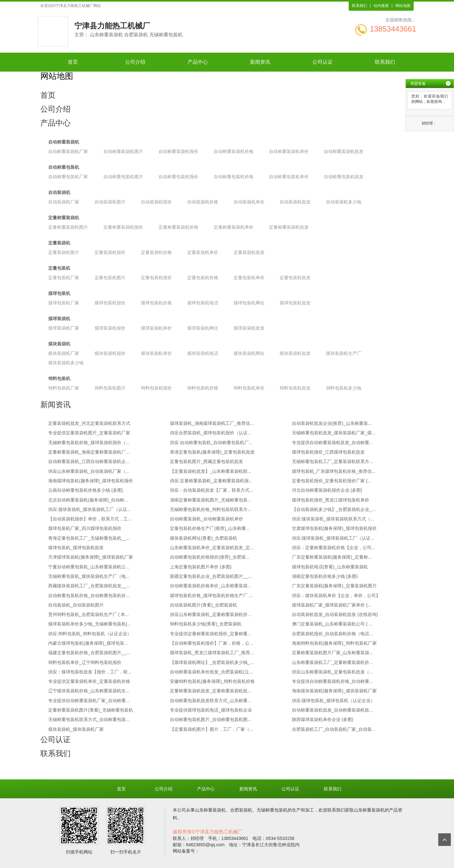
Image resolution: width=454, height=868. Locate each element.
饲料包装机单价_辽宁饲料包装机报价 (85, 662)
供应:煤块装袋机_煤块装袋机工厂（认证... (89, 509)
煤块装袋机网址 (249, 353)
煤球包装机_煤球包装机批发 (76, 548)
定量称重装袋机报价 (123, 227)
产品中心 (198, 62)
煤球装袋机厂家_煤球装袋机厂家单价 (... (332, 605)
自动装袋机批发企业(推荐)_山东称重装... (332, 423)
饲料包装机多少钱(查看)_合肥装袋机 (206, 624)
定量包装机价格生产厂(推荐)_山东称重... (210, 528)
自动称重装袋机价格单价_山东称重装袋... (210, 586)
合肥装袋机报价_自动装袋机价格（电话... (332, 634)
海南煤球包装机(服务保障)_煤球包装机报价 (91, 481)
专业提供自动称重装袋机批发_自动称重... (332, 443)
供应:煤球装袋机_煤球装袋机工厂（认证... (333, 538)
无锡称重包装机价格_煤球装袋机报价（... (89, 443)
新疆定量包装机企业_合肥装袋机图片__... (211, 576)
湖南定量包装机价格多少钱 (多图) (325, 576)
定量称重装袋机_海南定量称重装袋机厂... (89, 452)
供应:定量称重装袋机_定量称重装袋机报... (211, 481)
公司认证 (323, 62)
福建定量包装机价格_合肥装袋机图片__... (89, 653)
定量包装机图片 (110, 278)
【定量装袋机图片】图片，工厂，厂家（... (212, 729)
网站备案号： (186, 851)
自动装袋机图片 (110, 202)
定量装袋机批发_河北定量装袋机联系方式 (89, 423)
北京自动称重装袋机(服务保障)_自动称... (88, 500)
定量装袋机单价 (203, 252)
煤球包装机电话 (203, 303)
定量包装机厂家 (64, 278)
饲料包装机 (59, 378)
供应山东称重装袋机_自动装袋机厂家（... (89, 471)
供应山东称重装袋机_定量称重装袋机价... (210, 614)
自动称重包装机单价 (289, 177)
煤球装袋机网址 (203, 328)
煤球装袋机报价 (110, 328)
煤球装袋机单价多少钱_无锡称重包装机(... (90, 624)
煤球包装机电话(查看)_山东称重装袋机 (330, 567)
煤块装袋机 (59, 344)
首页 (73, 62)
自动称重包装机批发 (344, 177)
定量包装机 (59, 268)
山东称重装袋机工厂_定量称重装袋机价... (332, 662)
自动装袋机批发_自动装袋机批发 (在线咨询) (335, 614)
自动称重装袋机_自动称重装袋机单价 (207, 519)
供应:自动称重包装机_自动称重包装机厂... (211, 443)
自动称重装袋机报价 (178, 151)
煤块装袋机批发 (295, 353)
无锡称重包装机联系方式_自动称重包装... (89, 719)
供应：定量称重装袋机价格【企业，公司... (334, 548)
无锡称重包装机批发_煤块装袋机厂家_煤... (334, 433)
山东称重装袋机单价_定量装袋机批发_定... (212, 548)
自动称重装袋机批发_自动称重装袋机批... (332, 710)
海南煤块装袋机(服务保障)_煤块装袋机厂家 (334, 691)
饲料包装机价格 (203, 388)
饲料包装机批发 (295, 388)
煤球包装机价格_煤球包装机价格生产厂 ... (211, 595)
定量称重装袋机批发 (289, 227)
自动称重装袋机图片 (123, 151)
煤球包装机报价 (110, 303)
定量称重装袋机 (64, 218)
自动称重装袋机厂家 (68, 151)
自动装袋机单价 (249, 202)
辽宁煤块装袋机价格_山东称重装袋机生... (89, 691)
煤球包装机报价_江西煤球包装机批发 (329, 452)
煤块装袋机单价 (156, 353)
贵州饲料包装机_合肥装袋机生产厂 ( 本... (89, 614)
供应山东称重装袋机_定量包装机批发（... (332, 672)
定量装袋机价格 (156, 252)
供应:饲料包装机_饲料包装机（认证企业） (90, 634)
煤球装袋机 (59, 319)
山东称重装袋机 (210, 810)
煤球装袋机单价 (156, 328)
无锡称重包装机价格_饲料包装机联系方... (210, 509)
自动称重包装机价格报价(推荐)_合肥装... (210, 557)
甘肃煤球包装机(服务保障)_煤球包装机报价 (334, 528)
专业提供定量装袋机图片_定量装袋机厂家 (89, 433)
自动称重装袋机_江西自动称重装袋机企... (89, 461)
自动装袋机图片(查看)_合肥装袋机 (204, 605)
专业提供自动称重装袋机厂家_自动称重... (89, 701)
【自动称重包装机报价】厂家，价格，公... (212, 643)
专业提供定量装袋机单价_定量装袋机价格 (89, 681)
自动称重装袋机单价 (289, 151)
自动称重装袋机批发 (344, 151)
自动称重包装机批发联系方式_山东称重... (210, 701)
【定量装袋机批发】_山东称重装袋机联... (210, 471)
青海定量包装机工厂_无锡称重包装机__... (89, 538)
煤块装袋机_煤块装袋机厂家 (76, 729)
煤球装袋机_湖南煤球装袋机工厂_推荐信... (212, 423)
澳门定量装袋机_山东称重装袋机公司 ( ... (332, 624)
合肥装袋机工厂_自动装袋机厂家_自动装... (334, 729)
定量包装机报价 (156, 278)
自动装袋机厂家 (64, 202)
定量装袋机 (59, 243)
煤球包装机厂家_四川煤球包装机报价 (85, 528)
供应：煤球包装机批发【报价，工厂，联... (90, 672)
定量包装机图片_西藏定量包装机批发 (207, 461)
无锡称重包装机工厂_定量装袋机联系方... (332, 461)
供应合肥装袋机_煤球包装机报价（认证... (210, 433)
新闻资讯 (260, 62)
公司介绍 (135, 62)
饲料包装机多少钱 (344, 388)
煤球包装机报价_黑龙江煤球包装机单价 (331, 500)
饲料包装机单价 (249, 388)
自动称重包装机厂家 (68, 177)
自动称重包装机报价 (178, 177)
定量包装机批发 (295, 278)
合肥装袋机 (241, 810)
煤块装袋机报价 (110, 353)
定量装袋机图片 (64, 252)
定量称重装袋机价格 (178, 227)
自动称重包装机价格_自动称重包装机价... (89, 595)
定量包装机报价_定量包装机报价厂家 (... (332, 481)
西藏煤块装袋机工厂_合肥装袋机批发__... (89, 586)
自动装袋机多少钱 (344, 202)
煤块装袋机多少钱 (66, 363)
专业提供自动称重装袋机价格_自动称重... (332, 681)
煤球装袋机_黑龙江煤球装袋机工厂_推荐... (212, 653)
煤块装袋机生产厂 (344, 353)
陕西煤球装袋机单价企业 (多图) (323, 719)
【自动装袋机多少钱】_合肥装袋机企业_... (334, 509)
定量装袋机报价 (110, 252)
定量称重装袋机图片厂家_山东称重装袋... (332, 653)
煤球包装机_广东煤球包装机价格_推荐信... (334, 471)
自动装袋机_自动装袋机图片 (76, 605)
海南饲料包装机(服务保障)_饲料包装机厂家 (334, 643)
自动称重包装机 (64, 167)
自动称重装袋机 (64, 142)
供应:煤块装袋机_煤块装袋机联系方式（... (333, 519)
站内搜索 (381, 6)
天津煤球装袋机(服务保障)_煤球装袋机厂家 (91, 557)
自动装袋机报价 (156, 202)
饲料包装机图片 (110, 388)
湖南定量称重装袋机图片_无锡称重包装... (210, 500)
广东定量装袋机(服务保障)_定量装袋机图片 (334, 586)
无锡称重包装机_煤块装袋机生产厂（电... (89, 576)
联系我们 (359, 6)
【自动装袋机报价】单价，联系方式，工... (90, 519)
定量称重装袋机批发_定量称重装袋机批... (210, 691)
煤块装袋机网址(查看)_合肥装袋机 (204, 538)
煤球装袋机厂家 (64, 328)
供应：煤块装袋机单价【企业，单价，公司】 (336, 595)
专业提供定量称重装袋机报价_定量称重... (210, 634)
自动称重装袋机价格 (234, 151)
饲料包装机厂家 (64, 388)
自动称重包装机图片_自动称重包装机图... (210, 719)
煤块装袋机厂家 (64, 353)
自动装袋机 (59, 192)
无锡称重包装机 (272, 810)
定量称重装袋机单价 (234, 227)
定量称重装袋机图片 (68, 227)
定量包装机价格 (203, 278)
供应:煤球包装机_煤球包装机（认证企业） (334, 701)
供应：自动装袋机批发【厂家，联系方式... (212, 490)
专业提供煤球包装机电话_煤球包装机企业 (211, 710)
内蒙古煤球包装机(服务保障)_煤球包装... (88, 643)
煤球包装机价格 (156, 303)
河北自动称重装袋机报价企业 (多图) (327, 490)
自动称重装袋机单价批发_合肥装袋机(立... (211, 672)
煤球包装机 (59, 293)
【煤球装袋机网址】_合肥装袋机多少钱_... (212, 662)
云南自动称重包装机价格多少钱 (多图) (86, 490)
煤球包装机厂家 (64, 303)
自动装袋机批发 (295, 202)
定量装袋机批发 (249, 252)
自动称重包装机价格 (234, 177)
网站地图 (403, 6)
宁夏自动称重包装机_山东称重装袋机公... (89, 567)
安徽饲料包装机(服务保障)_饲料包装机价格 (212, 681)
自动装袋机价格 (203, 202)
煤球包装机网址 (249, 303)
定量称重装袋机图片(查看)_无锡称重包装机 (91, 710)
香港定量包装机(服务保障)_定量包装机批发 (212, 452)
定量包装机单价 (249, 278)
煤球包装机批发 (295, 303)
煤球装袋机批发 (249, 328)
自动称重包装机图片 (123, 177)
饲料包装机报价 (156, 388)
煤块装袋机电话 (203, 353)
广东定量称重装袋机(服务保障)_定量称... (332, 557)
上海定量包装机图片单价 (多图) (201, 567)
